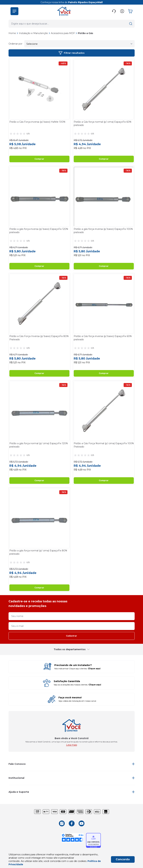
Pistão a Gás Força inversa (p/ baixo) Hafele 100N (37, 122)
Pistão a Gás (85, 33)
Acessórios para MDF (64, 33)
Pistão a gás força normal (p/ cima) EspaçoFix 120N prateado (39, 445)
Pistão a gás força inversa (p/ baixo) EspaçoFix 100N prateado (103, 231)
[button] (14, 11)
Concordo (123, 859)
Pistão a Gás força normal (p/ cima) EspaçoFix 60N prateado (103, 123)
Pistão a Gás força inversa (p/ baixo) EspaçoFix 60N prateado (103, 338)
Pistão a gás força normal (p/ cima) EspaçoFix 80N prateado (38, 552)
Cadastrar (71, 636)
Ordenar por (15, 44)
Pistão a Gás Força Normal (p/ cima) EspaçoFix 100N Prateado (104, 445)
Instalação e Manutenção (35, 33)
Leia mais (72, 745)
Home (12, 33)
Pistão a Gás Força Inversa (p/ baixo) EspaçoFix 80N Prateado (39, 338)
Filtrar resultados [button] (71, 53)
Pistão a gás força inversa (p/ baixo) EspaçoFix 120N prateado (39, 231)
